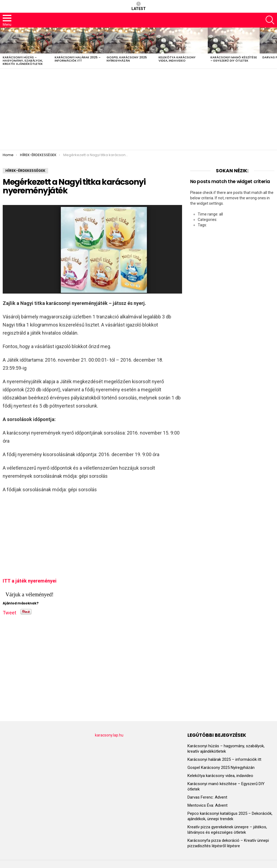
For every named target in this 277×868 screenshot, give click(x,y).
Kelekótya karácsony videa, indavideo (177, 59)
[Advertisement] (138, 109)
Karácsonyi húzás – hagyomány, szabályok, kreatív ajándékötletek (23, 60)
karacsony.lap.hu (109, 735)
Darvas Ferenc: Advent (207, 797)
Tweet (9, 612)
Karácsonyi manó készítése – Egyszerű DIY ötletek (234, 59)
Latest (139, 6)
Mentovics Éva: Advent (207, 805)
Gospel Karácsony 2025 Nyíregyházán (127, 59)
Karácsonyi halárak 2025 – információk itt (78, 59)
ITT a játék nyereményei (30, 581)
